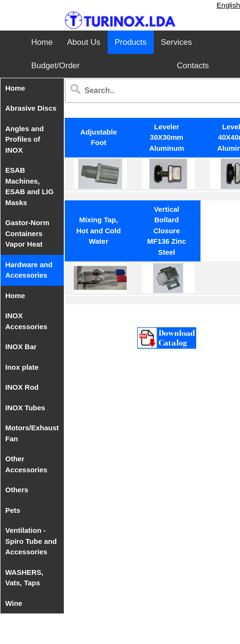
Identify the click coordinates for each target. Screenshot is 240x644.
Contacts (193, 66)
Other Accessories (26, 464)
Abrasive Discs (31, 108)
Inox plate (22, 367)
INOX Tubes (25, 408)
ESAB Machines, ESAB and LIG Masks (30, 186)
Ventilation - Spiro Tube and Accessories (31, 541)
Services (176, 42)
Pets (13, 510)
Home (42, 42)
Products (131, 42)
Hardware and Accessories (29, 270)
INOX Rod (22, 387)
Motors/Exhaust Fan (32, 433)
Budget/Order (55, 66)
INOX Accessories (26, 321)
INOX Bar (21, 347)
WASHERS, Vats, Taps (24, 578)
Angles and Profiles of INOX (25, 139)
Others (17, 490)
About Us (84, 42)
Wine (14, 603)
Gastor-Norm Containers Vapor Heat (27, 233)
